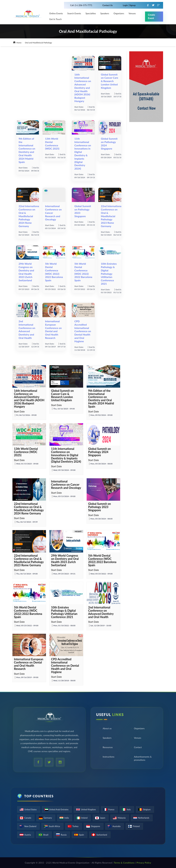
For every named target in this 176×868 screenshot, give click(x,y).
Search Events (74, 13)
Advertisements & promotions (141, 759)
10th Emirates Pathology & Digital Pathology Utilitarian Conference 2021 (109, 274)
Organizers (119, 13)
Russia (64, 835)
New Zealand (30, 826)
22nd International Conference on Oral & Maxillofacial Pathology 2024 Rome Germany (29, 216)
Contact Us (108, 5)
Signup (132, 5)
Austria (28, 835)
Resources (106, 748)
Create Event (151, 16)
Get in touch (56, 19)
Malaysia (122, 818)
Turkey (75, 826)
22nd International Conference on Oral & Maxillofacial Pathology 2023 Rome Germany (111, 216)
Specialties (91, 13)
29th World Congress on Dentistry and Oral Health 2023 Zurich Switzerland (26, 272)
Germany (48, 818)
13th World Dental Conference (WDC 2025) (52, 144)
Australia (116, 826)
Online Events (56, 13)
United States (31, 809)
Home (17, 43)
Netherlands (144, 818)
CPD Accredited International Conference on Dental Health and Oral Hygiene (83, 331)
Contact (136, 748)
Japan (103, 818)
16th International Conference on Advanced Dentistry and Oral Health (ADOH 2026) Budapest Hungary (83, 88)
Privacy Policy (144, 863)
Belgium (147, 809)
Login (126, 5)
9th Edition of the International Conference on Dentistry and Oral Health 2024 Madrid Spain (27, 150)
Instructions (107, 757)
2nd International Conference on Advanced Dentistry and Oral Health (27, 329)
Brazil (46, 835)
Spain (81, 835)
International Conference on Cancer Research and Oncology (66, 485)
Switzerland (102, 835)
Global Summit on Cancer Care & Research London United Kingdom (109, 81)
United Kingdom (88, 809)
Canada (28, 818)
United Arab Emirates (59, 809)
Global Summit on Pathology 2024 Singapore (100, 452)
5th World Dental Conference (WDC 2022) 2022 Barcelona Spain (54, 272)
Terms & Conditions (124, 863)
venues (132, 13)
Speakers (105, 13)
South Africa (54, 826)
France (111, 809)
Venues (136, 738)
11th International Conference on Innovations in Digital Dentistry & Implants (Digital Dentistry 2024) (83, 154)
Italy (129, 809)
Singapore (95, 826)
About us (105, 729)
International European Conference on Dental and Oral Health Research (53, 329)
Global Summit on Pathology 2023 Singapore (100, 507)
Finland (136, 826)
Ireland (84, 818)
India (67, 818)
